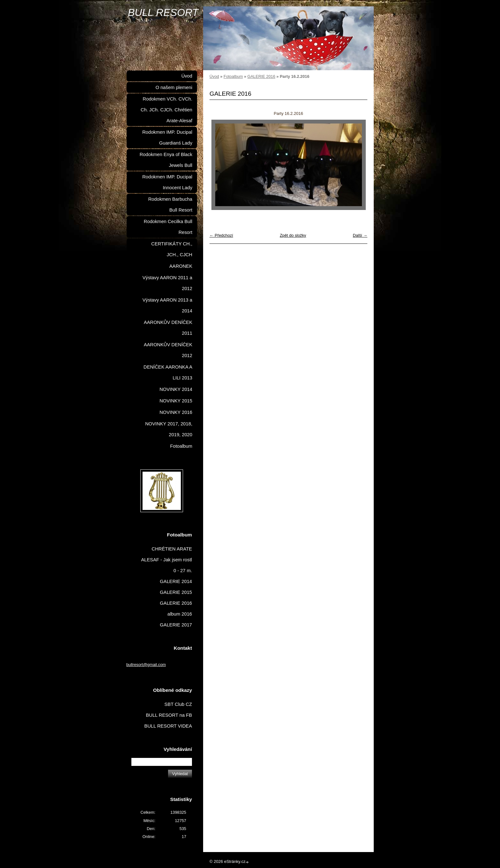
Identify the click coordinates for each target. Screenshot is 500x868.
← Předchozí (221, 235)
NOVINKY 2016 (176, 412)
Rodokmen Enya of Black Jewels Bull (166, 160)
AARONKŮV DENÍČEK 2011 (168, 328)
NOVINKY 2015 (176, 401)
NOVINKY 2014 (176, 389)
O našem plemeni (174, 87)
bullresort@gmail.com (146, 665)
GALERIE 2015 (176, 592)
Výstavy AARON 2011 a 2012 (167, 283)
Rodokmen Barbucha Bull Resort (170, 205)
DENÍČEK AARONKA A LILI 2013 (168, 372)
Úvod (214, 76)
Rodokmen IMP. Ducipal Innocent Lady (167, 182)
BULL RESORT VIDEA (168, 726)
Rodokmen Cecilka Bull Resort (168, 227)
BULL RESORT (163, 12)
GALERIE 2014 (176, 581)
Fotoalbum (233, 76)
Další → (360, 235)
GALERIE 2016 (261, 76)
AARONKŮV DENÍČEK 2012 (168, 350)
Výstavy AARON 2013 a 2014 (167, 305)
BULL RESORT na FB (169, 715)
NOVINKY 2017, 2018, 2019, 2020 (169, 429)
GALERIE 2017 (176, 625)
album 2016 (180, 614)
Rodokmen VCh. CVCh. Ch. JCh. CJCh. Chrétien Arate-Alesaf (166, 110)
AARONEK (181, 266)
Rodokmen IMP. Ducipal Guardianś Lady (167, 138)
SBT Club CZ (178, 704)
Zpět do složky (293, 235)
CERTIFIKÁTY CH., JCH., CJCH (172, 249)
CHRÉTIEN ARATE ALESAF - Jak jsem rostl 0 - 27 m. (167, 560)
